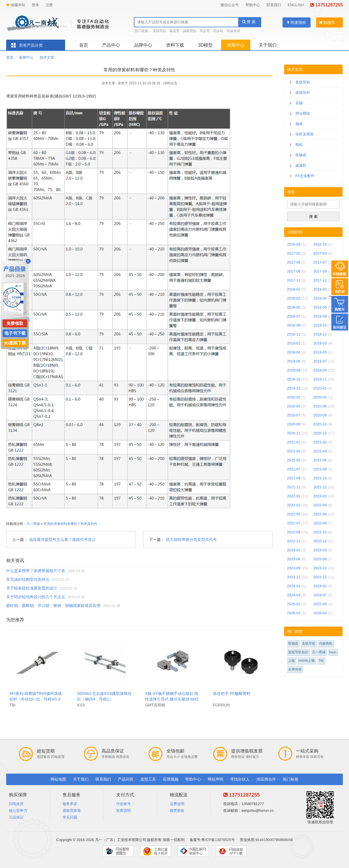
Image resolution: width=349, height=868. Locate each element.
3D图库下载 (15, 343)
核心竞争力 (18, 811)
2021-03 (294, 451)
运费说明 (177, 804)
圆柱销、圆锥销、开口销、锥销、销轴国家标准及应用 (53, 606)
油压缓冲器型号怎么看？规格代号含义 (62, 540)
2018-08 (320, 316)
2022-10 (320, 532)
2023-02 (294, 550)
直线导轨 (159, 31)
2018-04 (320, 298)
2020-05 (294, 406)
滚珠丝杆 (303, 93)
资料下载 (175, 45)
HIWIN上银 (307, 660)
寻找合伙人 (240, 779)
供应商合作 (266, 779)
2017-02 (294, 253)
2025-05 (320, 604)
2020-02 (294, 397)
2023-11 (294, 577)
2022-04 (320, 505)
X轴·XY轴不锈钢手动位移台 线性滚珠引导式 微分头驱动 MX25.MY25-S (172, 699)
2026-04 (320, 613)
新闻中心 (236, 45)
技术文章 (47, 57)
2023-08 (320, 559)
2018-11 (294, 334)
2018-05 (294, 307)
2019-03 (320, 343)
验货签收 (177, 811)
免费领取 (15, 323)
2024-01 (294, 586)
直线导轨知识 (298, 652)
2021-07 (294, 469)
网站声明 (215, 779)
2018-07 (294, 316)
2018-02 (320, 289)
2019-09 (320, 370)
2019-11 (320, 379)
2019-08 (294, 370)
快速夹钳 (233, 31)
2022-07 (294, 523)
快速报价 (297, 22)
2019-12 (294, 388)
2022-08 (320, 523)
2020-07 (294, 415)
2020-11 (294, 433)
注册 (49, 5)
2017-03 (320, 253)
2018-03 (294, 298)
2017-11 (294, 280)
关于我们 (268, 45)
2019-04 (294, 352)
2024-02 (320, 586)
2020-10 (320, 424)
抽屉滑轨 (190, 31)
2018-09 (294, 325)
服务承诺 (70, 804)
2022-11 (294, 541)
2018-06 (320, 307)
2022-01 (294, 496)
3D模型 (205, 45)
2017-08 (294, 271)
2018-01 (294, 289)
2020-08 (320, 415)
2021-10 (320, 478)
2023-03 (320, 550)
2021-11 (294, 487)
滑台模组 (303, 113)
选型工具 (148, 779)
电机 (299, 145)
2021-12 (320, 487)
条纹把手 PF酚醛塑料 (232, 694)
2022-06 (320, 514)
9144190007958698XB (274, 840)
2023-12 (320, 577)
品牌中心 (143, 45)
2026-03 (294, 613)
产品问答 (126, 779)
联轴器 (301, 155)
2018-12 (320, 334)
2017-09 (320, 271)
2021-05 (294, 460)
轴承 (299, 124)
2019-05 (320, 352)
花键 (299, 103)
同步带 (205, 31)
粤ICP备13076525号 (218, 840)
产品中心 (111, 45)
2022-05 (294, 514)
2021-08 (320, 469)
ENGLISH (296, 5)
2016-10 (320, 244)
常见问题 (70, 817)
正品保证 (16, 817)
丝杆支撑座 (305, 134)
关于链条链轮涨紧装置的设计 (32, 588)
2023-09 (294, 568)
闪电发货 (16, 804)
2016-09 (294, 244)
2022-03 (294, 505)
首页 (84, 45)
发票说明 (123, 811)
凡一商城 (33, 524)
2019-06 (294, 361)
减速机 (301, 165)
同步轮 (218, 31)
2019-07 (320, 361)
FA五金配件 (305, 176)
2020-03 (320, 397)
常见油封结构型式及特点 (28, 579)
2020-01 (320, 388)
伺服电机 (326, 643)
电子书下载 (15, 333)
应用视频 (171, 779)
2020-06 (320, 406)
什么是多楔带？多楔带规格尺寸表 (36, 571)
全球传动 (295, 669)
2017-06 (294, 262)
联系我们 (274, 5)
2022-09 (294, 532)
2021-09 (294, 478)
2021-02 (320, 442)
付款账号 (123, 804)
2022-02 (320, 496)
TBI (321, 660)
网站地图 (58, 779)
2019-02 (294, 343)
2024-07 (320, 595)
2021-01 (294, 442)
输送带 (174, 31)
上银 (291, 660)
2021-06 (320, 460)
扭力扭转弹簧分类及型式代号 (191, 540)
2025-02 (294, 604)
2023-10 (320, 568)
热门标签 (291, 779)
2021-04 (320, 451)
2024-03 (294, 595)
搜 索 (249, 22)
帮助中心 (253, 5)
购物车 (327, 22)
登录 (35, 5)
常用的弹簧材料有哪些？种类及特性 (70, 524)
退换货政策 (72, 811)
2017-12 (320, 280)
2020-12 (320, 433)
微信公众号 (230, 5)
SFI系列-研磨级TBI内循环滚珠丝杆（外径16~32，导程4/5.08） (36, 699)
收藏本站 (16, 5)
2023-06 (294, 559)
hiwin (333, 652)
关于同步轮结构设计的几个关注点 (36, 597)
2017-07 (320, 262)
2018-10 (320, 325)
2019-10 (294, 379)
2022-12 (320, 541)
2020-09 (294, 424)
